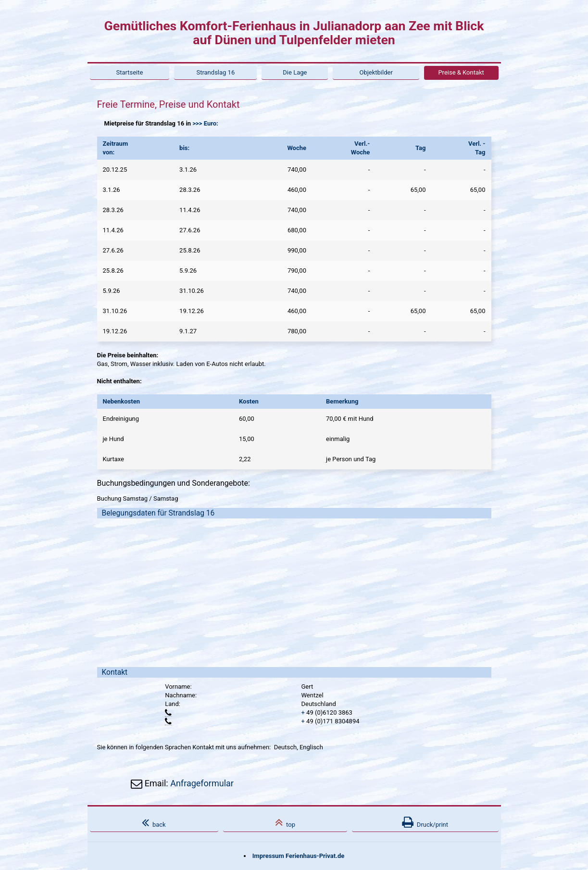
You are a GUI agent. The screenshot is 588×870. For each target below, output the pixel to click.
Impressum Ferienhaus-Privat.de (299, 856)
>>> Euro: (205, 123)
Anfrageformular (202, 783)
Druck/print (425, 822)
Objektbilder (376, 72)
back (154, 822)
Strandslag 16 (215, 72)
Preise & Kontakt (461, 72)
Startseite (129, 72)
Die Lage (295, 72)
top (285, 822)
